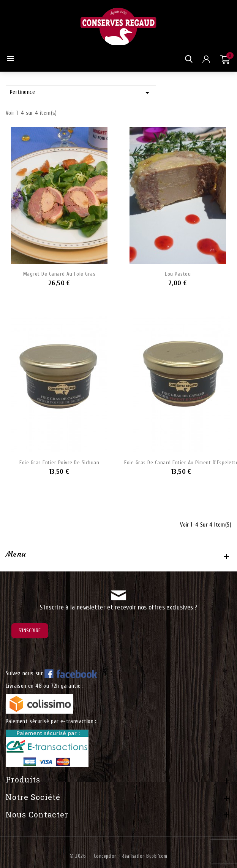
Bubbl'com (157, 856)
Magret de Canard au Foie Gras (59, 274)
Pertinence (81, 93)
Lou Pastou (178, 274)
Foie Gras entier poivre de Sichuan (59, 463)
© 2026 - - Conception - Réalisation (108, 856)
